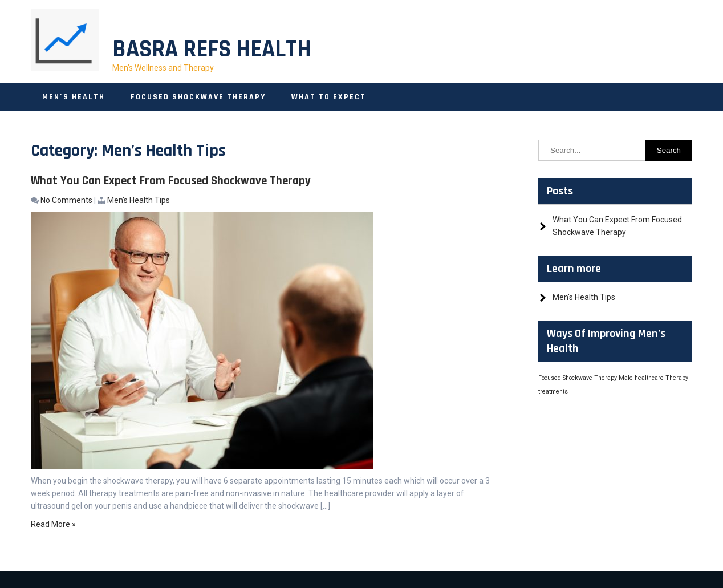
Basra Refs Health (212, 50)
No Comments (66, 200)
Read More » (53, 524)
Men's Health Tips (139, 200)
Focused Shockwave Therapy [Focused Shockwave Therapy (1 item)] (578, 378)
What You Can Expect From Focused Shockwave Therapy (171, 181)
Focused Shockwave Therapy (198, 97)
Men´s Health (74, 97)
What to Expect (329, 97)
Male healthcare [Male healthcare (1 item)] (641, 378)
